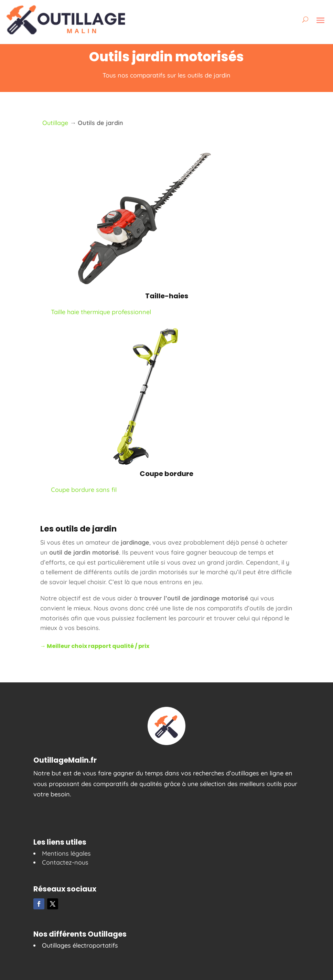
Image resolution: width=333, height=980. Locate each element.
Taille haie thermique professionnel (101, 312)
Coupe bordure (166, 474)
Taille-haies (167, 296)
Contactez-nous (65, 862)
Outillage (55, 123)
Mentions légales (66, 853)
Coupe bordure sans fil (84, 490)
